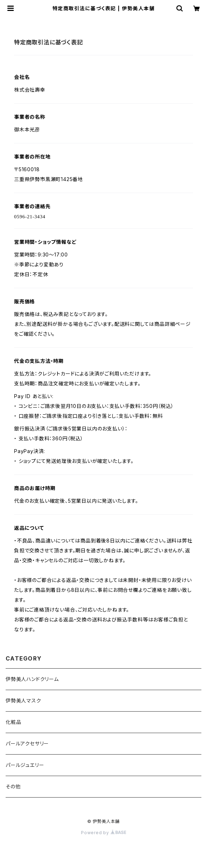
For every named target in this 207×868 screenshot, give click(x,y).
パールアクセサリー (27, 743)
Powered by (103, 833)
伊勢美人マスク (23, 700)
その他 (13, 786)
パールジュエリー (25, 765)
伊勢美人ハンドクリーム (32, 679)
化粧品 (13, 722)
